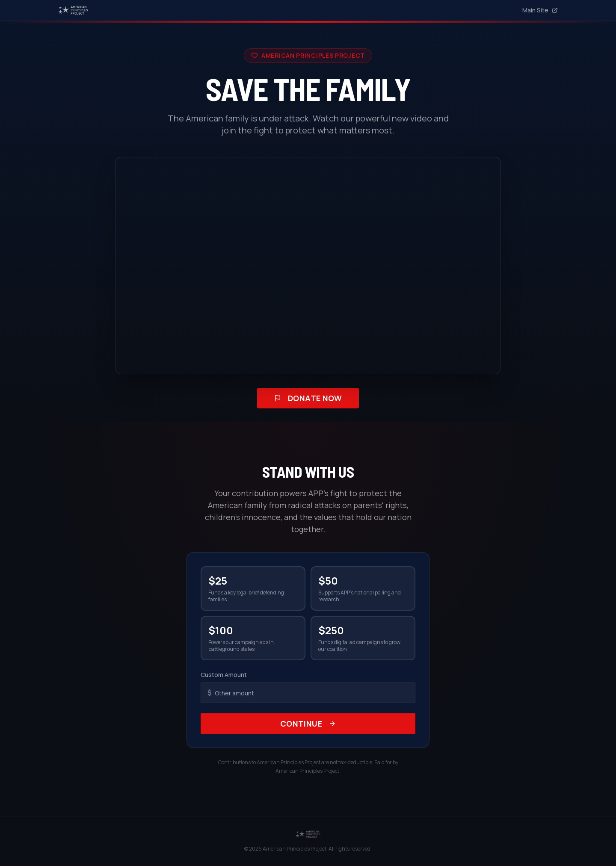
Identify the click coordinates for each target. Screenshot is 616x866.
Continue (308, 724)
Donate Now (308, 398)
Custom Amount (224, 675)
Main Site (540, 10)
